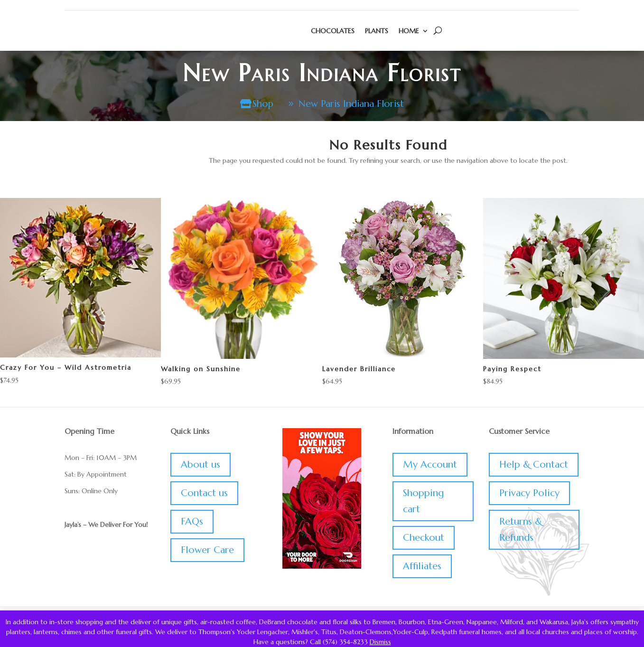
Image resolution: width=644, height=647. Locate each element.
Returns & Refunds (521, 530)
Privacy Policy (529, 493)
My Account (430, 465)
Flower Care (207, 550)
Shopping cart (423, 502)
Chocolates (333, 31)
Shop (262, 104)
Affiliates (422, 567)
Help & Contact (534, 465)
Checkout (424, 538)
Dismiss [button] (380, 642)
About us (201, 465)
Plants (377, 31)
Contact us (204, 493)
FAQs (192, 522)
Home (409, 31)
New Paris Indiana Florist (352, 104)
